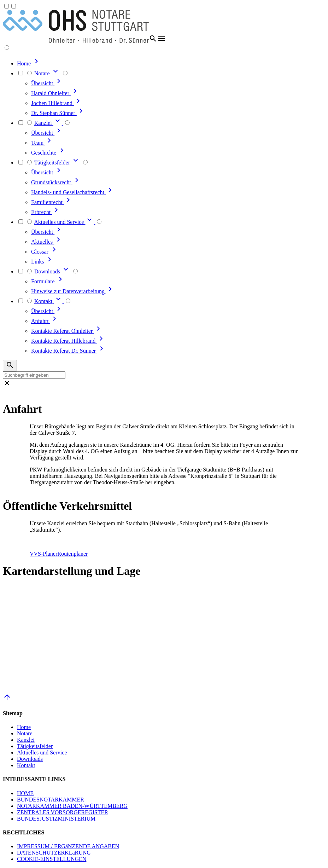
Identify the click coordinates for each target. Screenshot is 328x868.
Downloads (30, 759)
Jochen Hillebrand (57, 103)
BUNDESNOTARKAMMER (51, 800)
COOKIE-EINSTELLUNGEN (52, 859)
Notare (25, 733)
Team (42, 143)
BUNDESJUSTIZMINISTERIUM (56, 819)
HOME (25, 793)
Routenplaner (72, 554)
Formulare (48, 281)
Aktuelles (47, 242)
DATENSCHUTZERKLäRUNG (54, 853)
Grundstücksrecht (56, 182)
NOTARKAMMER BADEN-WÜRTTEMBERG (72, 806)
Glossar (45, 252)
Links (42, 262)
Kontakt (26, 765)
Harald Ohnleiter (55, 93)
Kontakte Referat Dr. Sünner (68, 351)
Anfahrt (45, 321)
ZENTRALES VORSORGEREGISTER (63, 812)
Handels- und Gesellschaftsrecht (73, 192)
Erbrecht (46, 212)
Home (24, 727)
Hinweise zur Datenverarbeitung (73, 291)
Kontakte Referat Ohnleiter (67, 331)
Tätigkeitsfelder (35, 746)
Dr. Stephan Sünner (58, 113)
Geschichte (49, 153)
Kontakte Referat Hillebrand (68, 341)
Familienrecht (52, 202)
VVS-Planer (43, 554)
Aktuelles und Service (42, 753)
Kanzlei (26, 740)
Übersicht (47, 83)
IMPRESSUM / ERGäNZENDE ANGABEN (68, 846)
